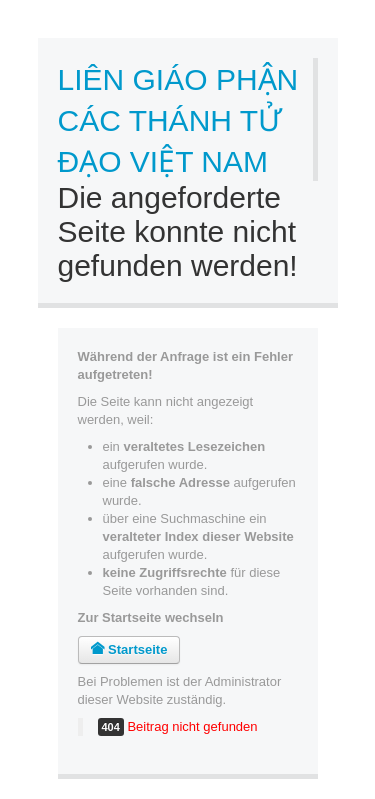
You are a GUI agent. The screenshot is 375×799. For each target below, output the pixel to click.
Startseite (129, 649)
